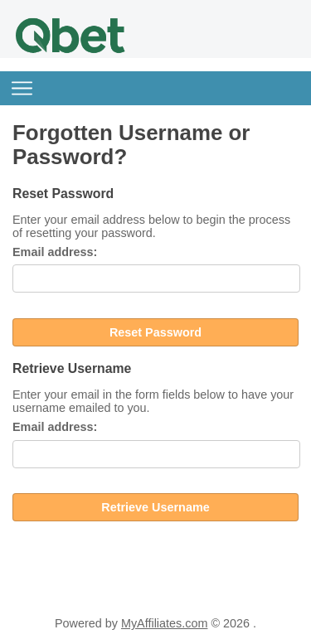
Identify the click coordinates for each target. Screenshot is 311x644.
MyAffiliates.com (165, 623)
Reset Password (155, 332)
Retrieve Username (155, 507)
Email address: (55, 252)
